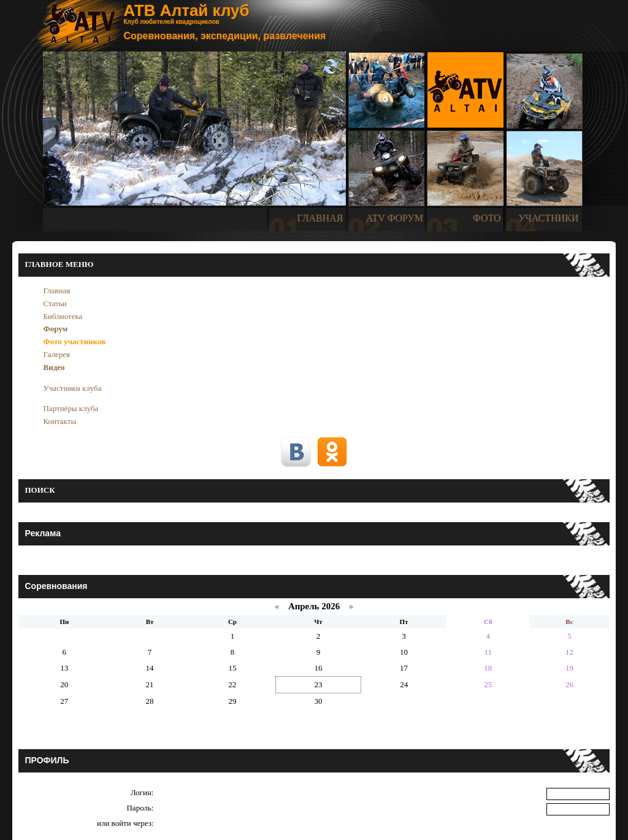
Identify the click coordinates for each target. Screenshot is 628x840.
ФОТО (487, 218)
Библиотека (63, 316)
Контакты (59, 421)
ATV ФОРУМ (395, 218)
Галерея (56, 354)
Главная (56, 291)
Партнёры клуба (71, 408)
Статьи (55, 303)
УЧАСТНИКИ (548, 218)
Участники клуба (72, 388)
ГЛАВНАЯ (320, 218)
